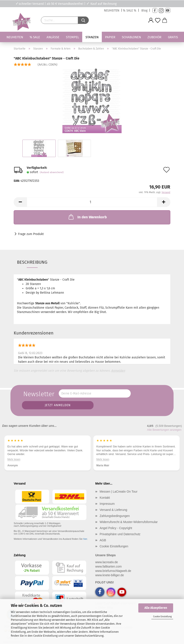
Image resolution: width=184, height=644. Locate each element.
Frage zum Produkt (31, 234)
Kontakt (105, 498)
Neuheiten (15, 37)
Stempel (72, 37)
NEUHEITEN (112, 11)
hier (85, 539)
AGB (103, 540)
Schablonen (131, 37)
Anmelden (118, 371)
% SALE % (130, 11)
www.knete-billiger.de (110, 575)
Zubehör (154, 37)
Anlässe (53, 37)
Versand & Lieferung (113, 510)
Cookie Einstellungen (114, 546)
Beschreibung (32, 262)
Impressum (107, 504)
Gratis (173, 37)
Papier (110, 37)
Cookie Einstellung (162, 617)
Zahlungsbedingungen (115, 516)
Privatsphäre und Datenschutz (120, 534)
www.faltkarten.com (108, 566)
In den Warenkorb (87, 217)
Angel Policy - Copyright (116, 528)
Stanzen (92, 37)
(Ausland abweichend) (52, 172)
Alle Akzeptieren (156, 608)
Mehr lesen (14, 459)
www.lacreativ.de (107, 562)
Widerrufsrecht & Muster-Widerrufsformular (129, 522)
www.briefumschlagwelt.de (113, 571)
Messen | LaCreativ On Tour (119, 492)
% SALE (35, 37)
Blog (144, 11)
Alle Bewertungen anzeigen (164, 430)
